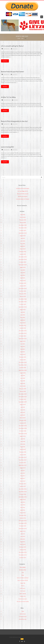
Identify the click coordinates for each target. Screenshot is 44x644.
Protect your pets (23, 599)
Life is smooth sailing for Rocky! (12, 46)
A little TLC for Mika (8, 97)
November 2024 (23, 259)
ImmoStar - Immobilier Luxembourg (28, 637)
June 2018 (23, 441)
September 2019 (23, 402)
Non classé (23, 591)
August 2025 (23, 236)
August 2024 (23, 267)
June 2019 (23, 410)
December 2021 (23, 331)
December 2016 (23, 489)
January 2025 (23, 254)
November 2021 (23, 333)
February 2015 (23, 547)
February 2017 (23, 484)
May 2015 (23, 539)
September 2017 (23, 465)
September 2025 (23, 233)
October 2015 (23, 526)
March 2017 (23, 481)
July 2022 (23, 312)
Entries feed (23, 614)
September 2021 (23, 339)
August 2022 (23, 310)
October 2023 (23, 291)
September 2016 (23, 497)
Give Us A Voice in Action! (23, 578)
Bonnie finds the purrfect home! (13, 72)
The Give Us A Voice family (23, 601)
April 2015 (23, 542)
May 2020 (23, 381)
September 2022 (23, 307)
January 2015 (23, 550)
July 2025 (23, 238)
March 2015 (23, 544)
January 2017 (23, 486)
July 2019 (23, 407)
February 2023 (23, 294)
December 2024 (23, 257)
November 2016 (23, 492)
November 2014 (23, 555)
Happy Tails (7, 49)
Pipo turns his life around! (23, 194)
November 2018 (23, 428)
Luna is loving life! (7, 147)
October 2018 (23, 431)
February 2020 (23, 389)
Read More (5, 61)
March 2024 (23, 280)
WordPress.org (23, 619)
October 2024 (23, 262)
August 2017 (23, 468)
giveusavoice (15, 49)
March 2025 (23, 249)
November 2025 (23, 228)
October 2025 (23, 230)
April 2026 (23, 215)
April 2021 (23, 352)
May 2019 (23, 412)
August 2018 (23, 436)
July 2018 (23, 439)
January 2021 (23, 360)
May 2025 (23, 244)
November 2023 (23, 288)
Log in (23, 611)
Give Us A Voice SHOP (23, 580)
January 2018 (23, 455)
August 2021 (23, 341)
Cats (4, 74)
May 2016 (23, 507)
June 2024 (23, 273)
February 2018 (23, 452)
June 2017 (23, 473)
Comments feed (23, 617)
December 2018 (23, 426)
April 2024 (23, 278)
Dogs (4, 49)
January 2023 (23, 296)
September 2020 (23, 370)
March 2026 (23, 217)
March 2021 (23, 354)
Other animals (23, 594)
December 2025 (23, 225)
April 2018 (23, 447)
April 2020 (23, 383)
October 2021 (23, 336)
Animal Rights (23, 567)
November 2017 (23, 460)
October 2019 (23, 399)
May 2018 (23, 444)
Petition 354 (23, 596)
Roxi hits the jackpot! (23, 196)
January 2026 (23, 222)
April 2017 (23, 478)
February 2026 (23, 220)
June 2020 (23, 378)
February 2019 (23, 420)
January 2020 (23, 391)
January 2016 (23, 518)
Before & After (6, 100)
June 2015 (23, 536)
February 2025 (23, 251)
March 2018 (23, 449)
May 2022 (23, 317)
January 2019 (23, 423)
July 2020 (23, 375)
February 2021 (23, 357)
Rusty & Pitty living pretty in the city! (14, 121)
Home (19, 38)
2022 (22, 38)
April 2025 (23, 246)
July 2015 (23, 534)
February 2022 (23, 325)
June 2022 (23, 315)
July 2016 (23, 502)
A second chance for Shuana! (23, 199)
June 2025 (23, 241)
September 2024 (23, 265)
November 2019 (23, 397)
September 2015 (23, 528)
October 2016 (23, 494)
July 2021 (23, 344)
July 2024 (23, 270)
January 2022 (23, 328)
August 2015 (23, 531)
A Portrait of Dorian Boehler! (23, 188)
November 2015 (23, 523)
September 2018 (23, 434)
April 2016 (23, 510)
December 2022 (23, 299)
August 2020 (23, 373)
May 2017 (23, 476)
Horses (23, 586)
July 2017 (23, 470)
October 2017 (23, 463)
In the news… (23, 588)
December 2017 (23, 457)
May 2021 (23, 349)
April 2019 (23, 415)
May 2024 (23, 275)
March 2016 (23, 513)
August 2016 (23, 499)
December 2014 (23, 552)
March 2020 (23, 386)
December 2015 (23, 521)
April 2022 (23, 320)
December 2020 (23, 362)
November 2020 (23, 365)
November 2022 (23, 302)
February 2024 (23, 283)
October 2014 (23, 558)
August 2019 (23, 404)
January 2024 (23, 286)
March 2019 (23, 418)
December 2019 (23, 394)
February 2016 (23, 515)
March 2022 (23, 323)
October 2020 (23, 368)
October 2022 (23, 304)
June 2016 (23, 505)
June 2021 (23, 346)
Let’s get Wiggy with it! (23, 191)
